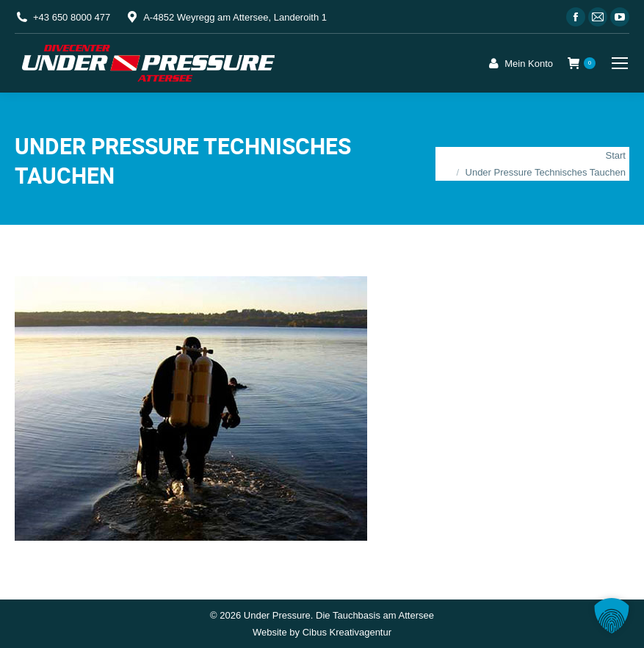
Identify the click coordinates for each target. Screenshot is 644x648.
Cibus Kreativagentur (347, 632)
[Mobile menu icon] (620, 63)
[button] (612, 616)
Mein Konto (520, 63)
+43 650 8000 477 (72, 17)
